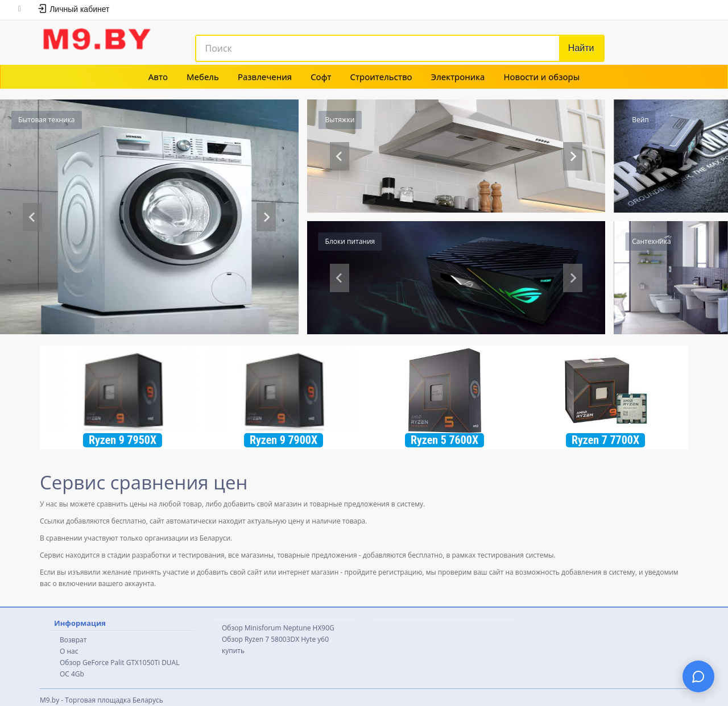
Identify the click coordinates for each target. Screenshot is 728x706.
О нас (69, 651)
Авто (158, 77)
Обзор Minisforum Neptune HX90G (278, 628)
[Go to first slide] (573, 156)
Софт (321, 77)
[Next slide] (266, 217)
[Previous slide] (32, 217)
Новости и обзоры (541, 77)
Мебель (203, 77)
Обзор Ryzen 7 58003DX (260, 639)
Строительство (381, 77)
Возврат (73, 640)
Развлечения (265, 77)
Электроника (458, 77)
